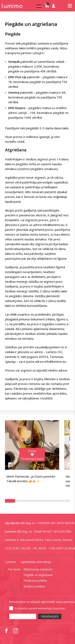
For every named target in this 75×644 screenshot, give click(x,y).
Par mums (14, 569)
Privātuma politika (35, 581)
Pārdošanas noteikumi (38, 569)
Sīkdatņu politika (34, 586)
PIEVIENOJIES (50, 616)
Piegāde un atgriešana (38, 575)
